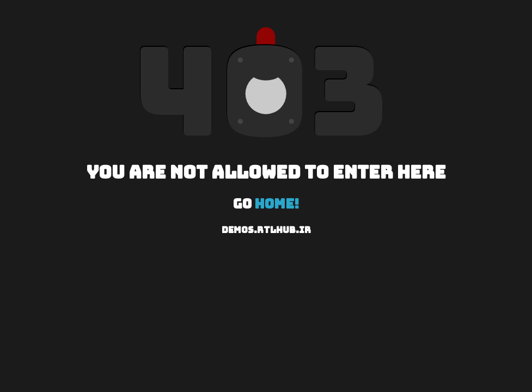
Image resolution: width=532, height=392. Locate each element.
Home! (277, 204)
